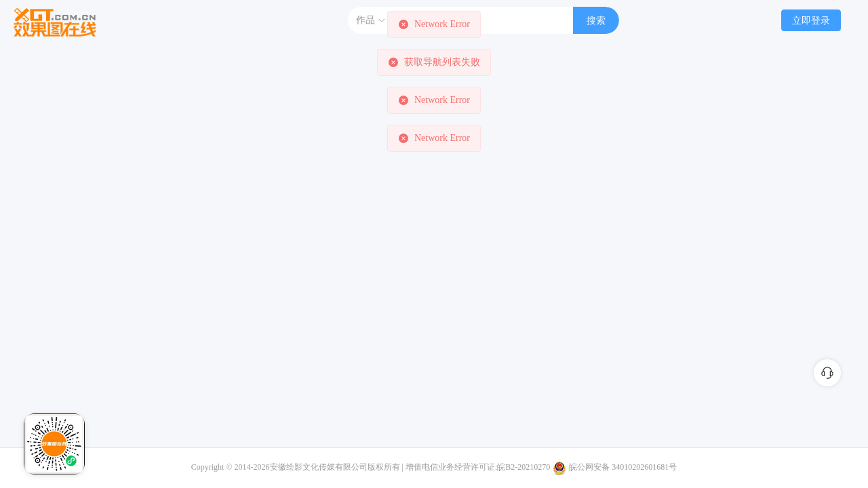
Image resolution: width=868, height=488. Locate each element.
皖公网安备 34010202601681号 (623, 467)
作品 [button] (371, 20)
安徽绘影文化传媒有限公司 (319, 467)
